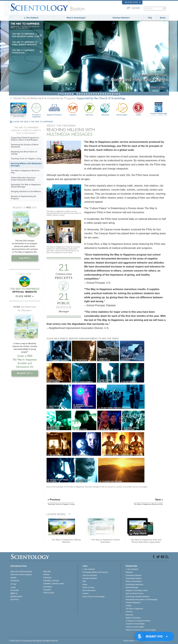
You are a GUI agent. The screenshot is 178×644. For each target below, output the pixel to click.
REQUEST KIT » (25, 373)
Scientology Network (133, 575)
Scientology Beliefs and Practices (95, 572)
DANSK (13, 578)
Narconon (89, 109)
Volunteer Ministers (121, 18)
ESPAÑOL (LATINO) (51, 581)
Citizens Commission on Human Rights (141, 630)
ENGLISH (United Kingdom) (21, 575)
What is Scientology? (76, 18)
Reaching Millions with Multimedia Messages (26, 165)
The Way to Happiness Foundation (23, 52)
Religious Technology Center (137, 590)
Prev (62, 94)
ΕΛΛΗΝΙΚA (48, 587)
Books (163, 18)
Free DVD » (25, 258)
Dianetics (129, 572)
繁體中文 (14, 593)
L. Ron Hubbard (31, 18)
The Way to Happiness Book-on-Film (25, 172)
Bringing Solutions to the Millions (26, 192)
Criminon (73, 109)
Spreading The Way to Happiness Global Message (26, 186)
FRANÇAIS (15, 581)
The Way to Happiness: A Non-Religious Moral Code (26, 35)
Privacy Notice (129, 641)
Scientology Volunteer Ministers (138, 597)
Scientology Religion (133, 578)
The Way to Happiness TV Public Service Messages (25, 43)
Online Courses (88, 587)
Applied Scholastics (54, 109)
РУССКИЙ (15, 590)
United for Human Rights (135, 624)
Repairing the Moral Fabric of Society (24, 153)
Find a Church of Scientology (94, 597)
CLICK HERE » (25, 296)
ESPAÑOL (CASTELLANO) (54, 584)
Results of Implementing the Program (24, 197)
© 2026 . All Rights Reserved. (34, 641)
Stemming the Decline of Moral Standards (25, 146)
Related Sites (133, 2)
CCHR (138, 109)
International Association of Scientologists (141, 600)
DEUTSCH (15, 600)
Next (116, 94)
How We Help (19, 116)
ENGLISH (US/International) (21, 572)
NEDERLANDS (16, 597)
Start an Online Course (134, 593)
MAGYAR (47, 572)
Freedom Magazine (158, 114)
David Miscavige (132, 587)
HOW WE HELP (22, 122)
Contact (85, 593)
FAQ (150, 18)
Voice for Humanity (90, 575)
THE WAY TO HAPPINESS (42, 122)
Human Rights (122, 109)
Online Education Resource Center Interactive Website (23, 179)
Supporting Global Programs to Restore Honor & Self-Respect (25, 139)
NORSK (46, 575)
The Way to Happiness (36, 110)
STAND (128, 606)
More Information (89, 590)
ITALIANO (47, 590)
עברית (13, 584)
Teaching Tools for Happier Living (26, 159)
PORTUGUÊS (49, 593)
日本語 (13, 587)
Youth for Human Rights (135, 627)
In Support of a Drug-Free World (138, 621)
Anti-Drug (105, 109)
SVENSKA (47, 578)
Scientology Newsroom (134, 584)
